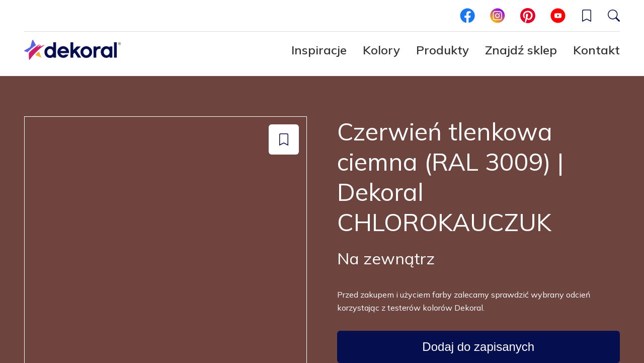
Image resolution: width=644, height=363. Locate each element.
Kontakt (596, 50)
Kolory (381, 50)
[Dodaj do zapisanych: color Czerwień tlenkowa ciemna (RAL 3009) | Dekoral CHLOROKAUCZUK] (284, 139)
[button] (587, 16)
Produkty (442, 50)
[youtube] (558, 16)
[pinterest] (528, 16)
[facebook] (467, 16)
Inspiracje (319, 50)
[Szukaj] (614, 16)
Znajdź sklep (521, 50)
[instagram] (498, 16)
